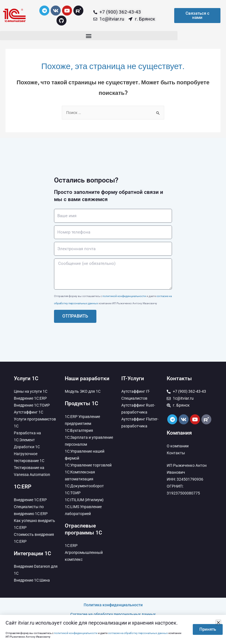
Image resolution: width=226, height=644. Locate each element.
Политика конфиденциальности (113, 605)
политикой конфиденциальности (124, 296)
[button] (89, 36)
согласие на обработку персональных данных (138, 633)
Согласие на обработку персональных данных (113, 614)
